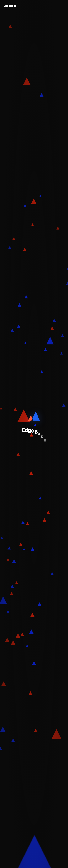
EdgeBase (10, 6)
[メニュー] (62, 6)
